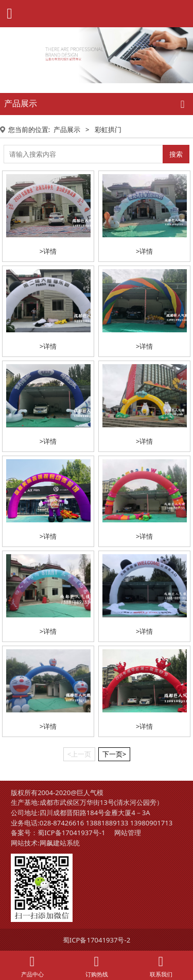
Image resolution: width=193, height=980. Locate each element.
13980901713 (152, 823)
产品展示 (67, 129)
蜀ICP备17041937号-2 (97, 940)
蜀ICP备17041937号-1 (71, 833)
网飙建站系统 (60, 843)
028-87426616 (62, 823)
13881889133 (107, 823)
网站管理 (128, 833)
